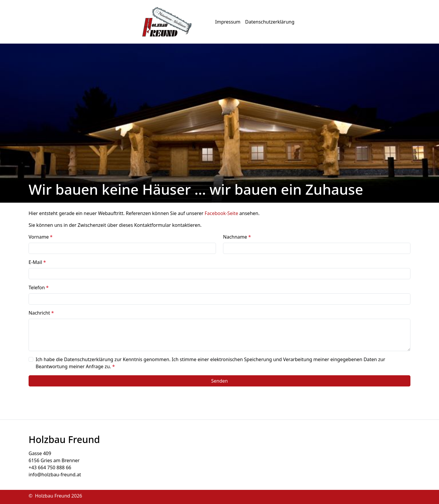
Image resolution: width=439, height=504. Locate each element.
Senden (219, 381)
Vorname (41, 237)
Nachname (237, 237)
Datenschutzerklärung (270, 22)
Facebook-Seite (222, 213)
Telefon (39, 287)
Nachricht (41, 313)
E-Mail (37, 262)
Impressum (228, 22)
